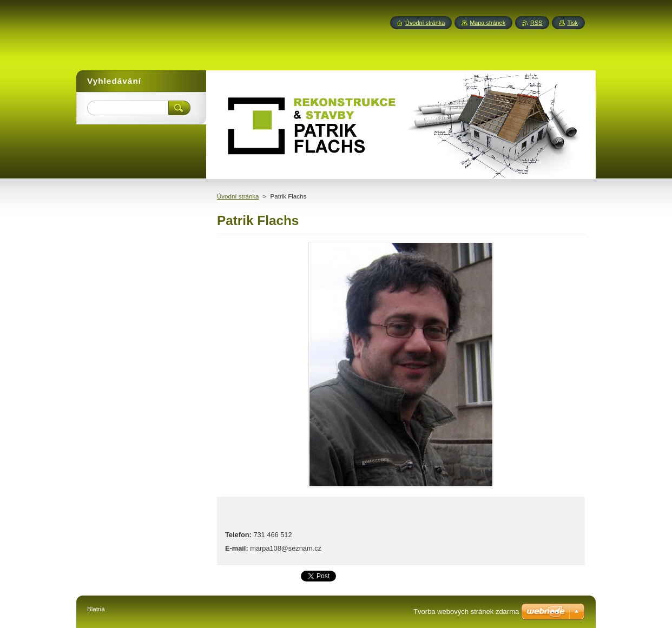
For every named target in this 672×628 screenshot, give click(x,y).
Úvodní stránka (238, 196)
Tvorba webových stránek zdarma (466, 612)
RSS (536, 23)
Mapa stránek (487, 23)
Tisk (572, 23)
